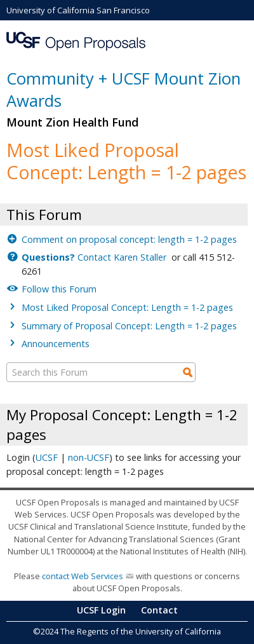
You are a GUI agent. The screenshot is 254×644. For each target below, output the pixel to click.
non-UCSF (89, 457)
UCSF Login (101, 610)
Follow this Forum (59, 289)
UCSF (47, 457)
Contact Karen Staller (95, 257)
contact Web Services (83, 576)
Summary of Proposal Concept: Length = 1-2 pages (129, 326)
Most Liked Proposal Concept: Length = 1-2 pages (127, 307)
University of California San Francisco (78, 10)
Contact (159, 610)
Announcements (56, 344)
